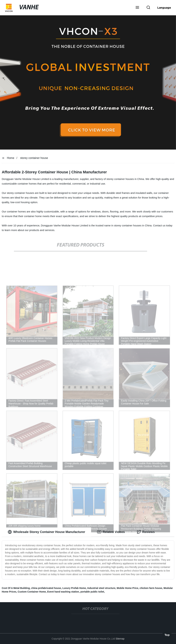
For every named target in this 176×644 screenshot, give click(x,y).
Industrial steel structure (101, 588)
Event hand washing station (63, 592)
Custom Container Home (32, 592)
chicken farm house (151, 588)
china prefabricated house (46, 588)
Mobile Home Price (127, 588)
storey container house (34, 158)
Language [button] (164, 8)
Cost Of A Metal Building (16, 588)
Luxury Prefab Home (74, 588)
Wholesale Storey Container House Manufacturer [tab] (46, 532)
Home (11, 158)
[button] (137, 8)
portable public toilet (92, 592)
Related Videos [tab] (111, 532)
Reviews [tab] (146, 532)
